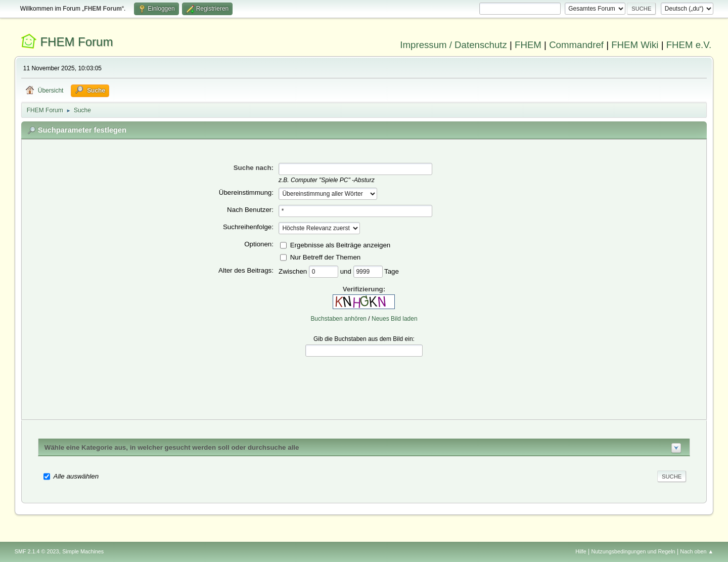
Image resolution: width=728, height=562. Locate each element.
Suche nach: (254, 168)
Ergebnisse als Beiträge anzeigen (340, 245)
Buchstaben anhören (338, 319)
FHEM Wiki (635, 45)
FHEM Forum (76, 42)
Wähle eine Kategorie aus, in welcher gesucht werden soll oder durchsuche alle (172, 447)
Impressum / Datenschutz (453, 45)
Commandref (576, 45)
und (347, 271)
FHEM (528, 45)
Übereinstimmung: (246, 192)
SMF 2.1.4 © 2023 (37, 551)
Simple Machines (83, 551)
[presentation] (364, 380)
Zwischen (294, 271)
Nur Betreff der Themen (326, 257)
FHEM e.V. (689, 45)
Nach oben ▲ (697, 551)
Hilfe (581, 551)
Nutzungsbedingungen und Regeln (633, 551)
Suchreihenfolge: (248, 227)
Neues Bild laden (395, 319)
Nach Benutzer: (250, 210)
